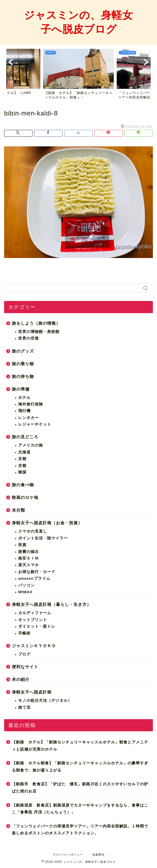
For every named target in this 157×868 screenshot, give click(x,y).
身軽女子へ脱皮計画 (32, 692)
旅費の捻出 (29, 552)
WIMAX (25, 592)
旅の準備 (21, 389)
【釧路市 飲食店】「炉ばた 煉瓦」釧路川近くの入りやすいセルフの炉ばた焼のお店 (80, 788)
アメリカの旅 (31, 445)
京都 (22, 459)
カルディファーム (35, 613)
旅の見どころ (25, 437)
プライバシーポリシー (68, 855)
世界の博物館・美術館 (39, 332)
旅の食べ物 (23, 485)
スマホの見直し (33, 531)
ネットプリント (33, 620)
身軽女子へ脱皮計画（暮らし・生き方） (52, 604)
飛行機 (24, 411)
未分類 (18, 510)
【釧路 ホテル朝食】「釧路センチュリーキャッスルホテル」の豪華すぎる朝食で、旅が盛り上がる (80, 767)
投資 (22, 545)
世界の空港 (29, 338)
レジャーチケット (35, 424)
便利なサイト (25, 667)
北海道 (24, 452)
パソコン (26, 585)
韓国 (22, 472)
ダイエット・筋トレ (37, 626)
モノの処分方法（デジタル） (45, 701)
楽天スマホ (29, 565)
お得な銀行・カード (37, 572)
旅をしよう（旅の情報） (36, 323)
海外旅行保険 (31, 404)
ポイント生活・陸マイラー (43, 538)
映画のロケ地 (25, 497)
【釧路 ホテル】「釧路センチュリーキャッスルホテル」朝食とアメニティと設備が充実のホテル (80, 746)
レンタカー (29, 418)
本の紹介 (21, 679)
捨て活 (24, 707)
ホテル (24, 398)
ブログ (24, 654)
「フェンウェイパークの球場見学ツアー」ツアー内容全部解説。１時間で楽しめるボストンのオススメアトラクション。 (80, 830)
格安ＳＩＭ (29, 558)
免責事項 (98, 855)
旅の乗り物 (23, 364)
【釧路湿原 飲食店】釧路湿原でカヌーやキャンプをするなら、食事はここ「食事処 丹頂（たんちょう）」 (80, 809)
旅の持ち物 (23, 376)
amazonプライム (34, 578)
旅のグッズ (23, 351)
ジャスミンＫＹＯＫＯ (34, 646)
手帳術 (24, 633)
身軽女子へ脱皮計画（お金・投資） (47, 523)
